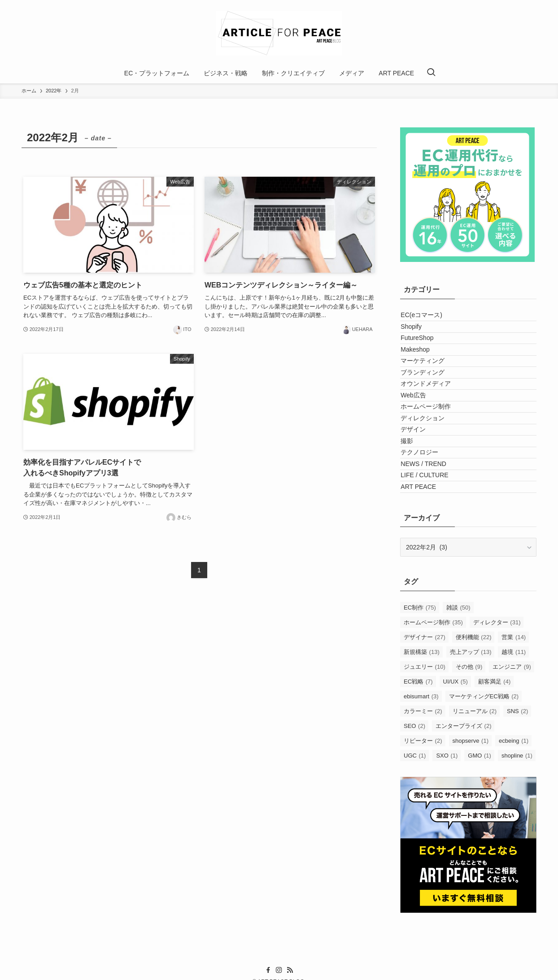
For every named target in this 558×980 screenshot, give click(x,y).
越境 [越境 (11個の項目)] (514, 767)
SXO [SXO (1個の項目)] (447, 871)
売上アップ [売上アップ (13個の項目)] (471, 767)
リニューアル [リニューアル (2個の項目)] (475, 826)
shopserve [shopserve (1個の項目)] (471, 856)
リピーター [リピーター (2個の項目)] (423, 856)
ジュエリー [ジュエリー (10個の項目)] (425, 782)
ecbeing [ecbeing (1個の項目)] (514, 856)
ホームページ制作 (428, 468)
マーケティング (425, 393)
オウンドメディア (428, 431)
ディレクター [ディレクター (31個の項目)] (497, 738)
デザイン (415, 505)
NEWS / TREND (426, 561)
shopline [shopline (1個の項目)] (517, 871)
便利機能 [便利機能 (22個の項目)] (474, 752)
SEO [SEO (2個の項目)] (414, 841)
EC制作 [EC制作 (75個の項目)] (420, 723)
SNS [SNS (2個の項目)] (517, 826)
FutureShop (419, 356)
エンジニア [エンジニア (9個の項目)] (512, 782)
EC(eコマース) (424, 318)
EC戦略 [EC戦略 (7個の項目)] (418, 797)
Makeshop (417, 375)
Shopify (413, 337)
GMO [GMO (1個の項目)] (480, 871)
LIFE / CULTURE (427, 579)
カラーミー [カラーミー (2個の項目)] (423, 826)
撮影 (409, 524)
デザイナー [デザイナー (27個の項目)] (425, 752)
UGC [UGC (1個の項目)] (415, 871)
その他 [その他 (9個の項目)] (469, 782)
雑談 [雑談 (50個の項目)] (458, 723)
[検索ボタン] (431, 73)
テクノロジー (422, 542)
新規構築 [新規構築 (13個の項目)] (422, 767)
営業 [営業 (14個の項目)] (514, 752)
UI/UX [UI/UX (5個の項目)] (456, 797)
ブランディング (425, 412)
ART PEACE (421, 598)
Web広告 (416, 449)
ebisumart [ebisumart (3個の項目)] (421, 812)
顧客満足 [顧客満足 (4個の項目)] (495, 797)
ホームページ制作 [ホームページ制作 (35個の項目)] (433, 738)
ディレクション (425, 486)
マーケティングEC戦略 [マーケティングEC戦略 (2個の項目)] (484, 812)
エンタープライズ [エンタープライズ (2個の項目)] (464, 841)
